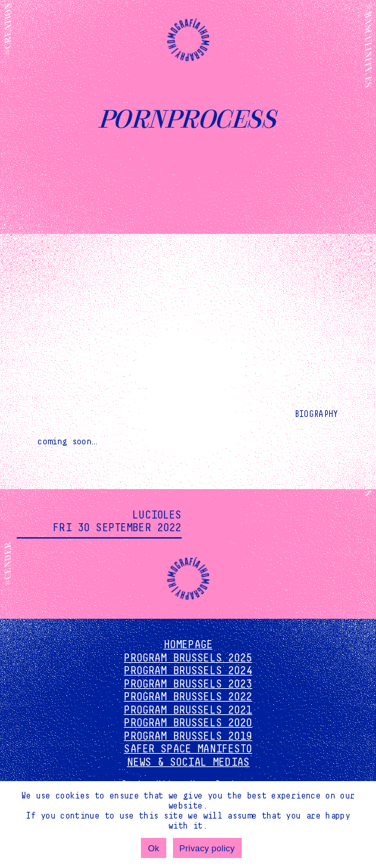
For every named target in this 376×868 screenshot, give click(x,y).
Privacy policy (207, 848)
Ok (153, 848)
